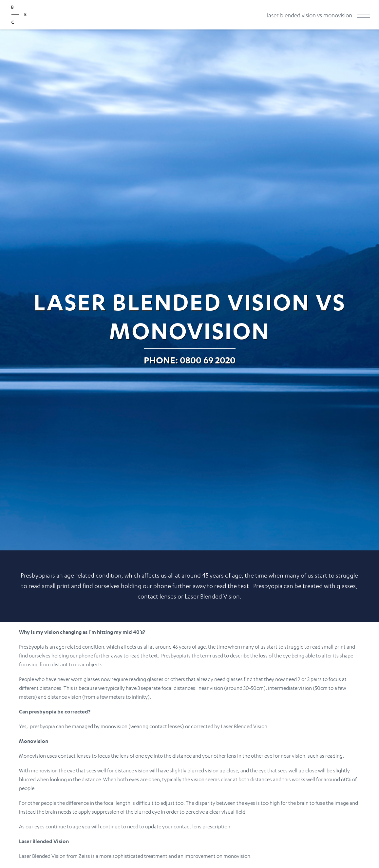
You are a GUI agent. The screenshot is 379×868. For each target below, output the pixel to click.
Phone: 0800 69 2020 (190, 360)
